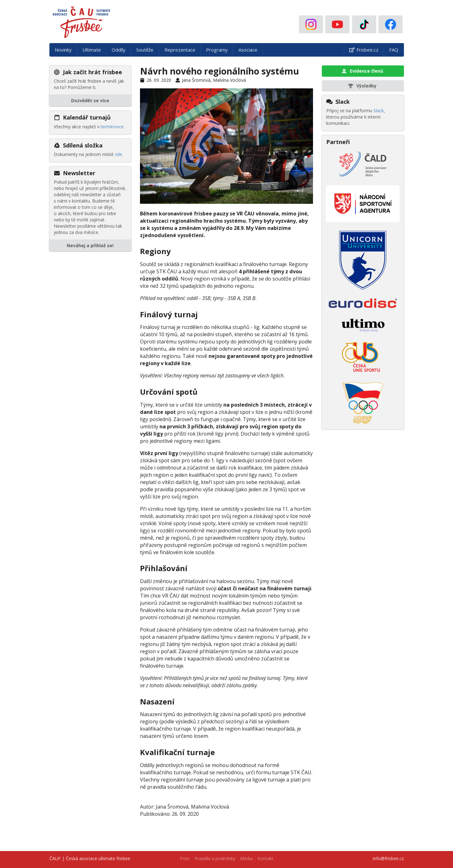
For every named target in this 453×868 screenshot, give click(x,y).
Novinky (63, 50)
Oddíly (119, 50)
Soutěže (145, 50)
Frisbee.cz (364, 50)
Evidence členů (362, 71)
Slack (379, 111)
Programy (217, 50)
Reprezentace (180, 50)
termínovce (112, 127)
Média (246, 859)
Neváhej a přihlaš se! (90, 245)
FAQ (394, 50)
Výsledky (362, 86)
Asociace (248, 50)
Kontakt (265, 859)
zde (118, 154)
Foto (185, 859)
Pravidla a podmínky (215, 859)
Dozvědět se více (90, 100)
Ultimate (92, 50)
